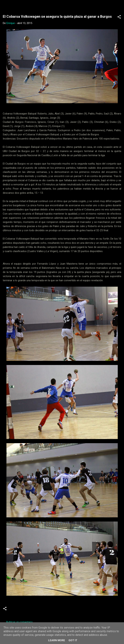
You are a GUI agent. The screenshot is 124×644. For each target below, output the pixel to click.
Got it (73, 640)
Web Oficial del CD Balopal (36, 6)
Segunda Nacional (36, 610)
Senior (55, 610)
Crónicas (16, 610)
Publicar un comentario (19, 622)
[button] (119, 17)
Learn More (57, 640)
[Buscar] (119, 7)
